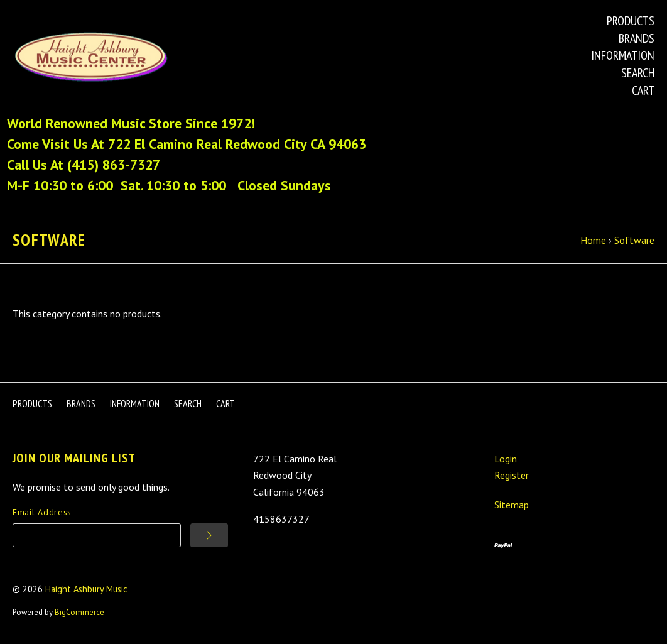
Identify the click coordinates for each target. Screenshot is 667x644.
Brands (637, 38)
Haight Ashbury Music (86, 589)
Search (638, 73)
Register (512, 475)
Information (623, 55)
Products (631, 21)
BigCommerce (79, 612)
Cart (643, 90)
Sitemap (512, 505)
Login (506, 459)
